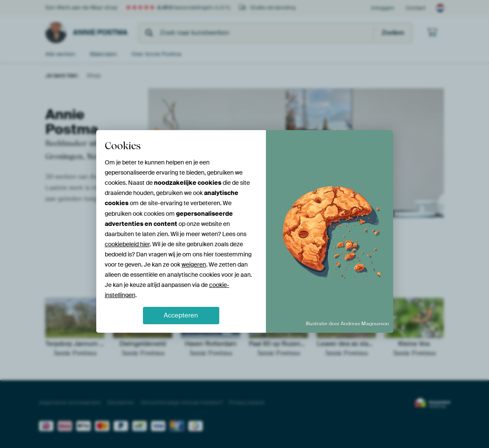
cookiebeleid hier (127, 244)
